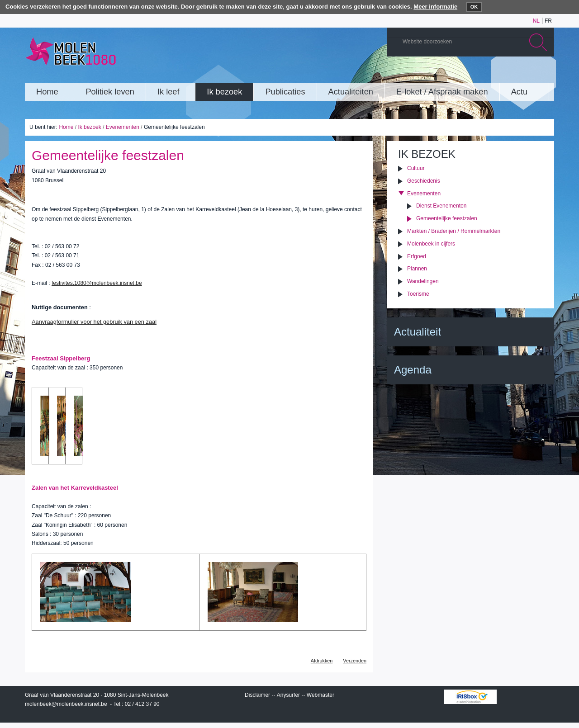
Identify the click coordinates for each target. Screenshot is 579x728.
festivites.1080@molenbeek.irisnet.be (97, 283)
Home (66, 127)
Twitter (517, 74)
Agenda (413, 370)
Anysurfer (288, 695)
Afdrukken (322, 661)
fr (548, 21)
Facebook (531, 74)
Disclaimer (257, 695)
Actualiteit (418, 332)
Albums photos (504, 74)
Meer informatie (435, 7)
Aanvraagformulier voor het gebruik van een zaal (94, 322)
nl (536, 21)
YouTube (490, 74)
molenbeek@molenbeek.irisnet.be (66, 704)
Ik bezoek (89, 127)
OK (474, 7)
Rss (545, 74)
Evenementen (123, 127)
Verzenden (355, 661)
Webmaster (320, 695)
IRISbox (470, 697)
